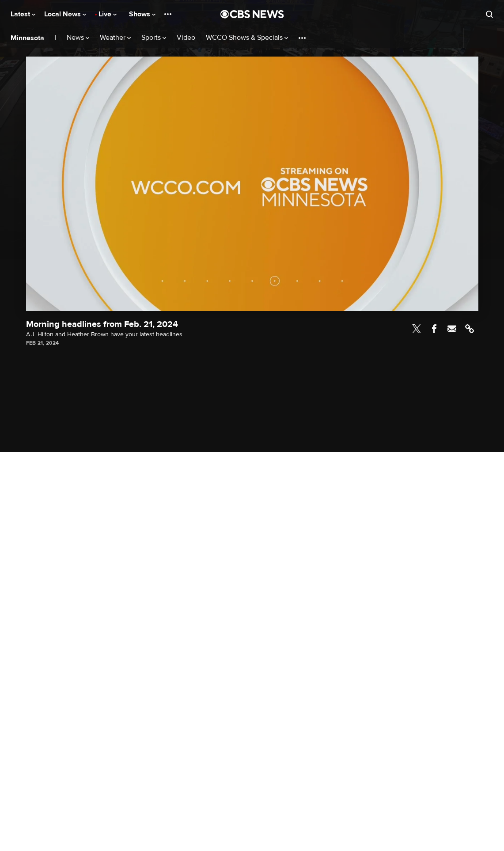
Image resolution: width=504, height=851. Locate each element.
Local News (65, 14)
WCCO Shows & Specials (247, 38)
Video (186, 38)
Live (108, 14)
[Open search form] (489, 14)
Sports (154, 38)
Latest (23, 14)
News (78, 38)
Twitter (417, 329)
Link (470, 329)
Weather (115, 38)
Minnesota (27, 38)
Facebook (434, 329)
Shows (142, 14)
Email (452, 329)
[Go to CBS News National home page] (252, 14)
